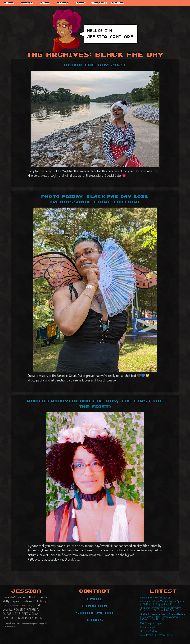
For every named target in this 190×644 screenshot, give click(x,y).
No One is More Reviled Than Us (155, 598)
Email (95, 599)
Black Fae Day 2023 (95, 65)
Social (118, 3)
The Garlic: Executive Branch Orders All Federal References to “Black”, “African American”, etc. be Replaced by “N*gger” (163, 617)
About (63, 3)
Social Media (95, 613)
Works (27, 3)
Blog (45, 3)
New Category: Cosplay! (152, 623)
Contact (100, 3)
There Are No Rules (149, 631)
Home (9, 3)
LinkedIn (95, 606)
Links (95, 620)
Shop (81, 3)
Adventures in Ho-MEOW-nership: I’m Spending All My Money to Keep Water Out (163, 603)
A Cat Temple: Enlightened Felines (156, 635)
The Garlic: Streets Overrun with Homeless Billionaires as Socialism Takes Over (161, 609)
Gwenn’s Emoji (147, 627)
